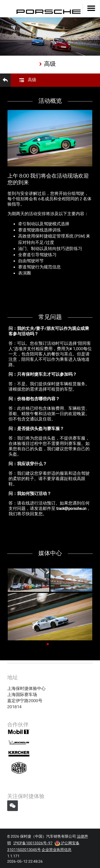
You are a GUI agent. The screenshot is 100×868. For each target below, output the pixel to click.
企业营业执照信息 (57, 841)
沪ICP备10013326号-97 (33, 834)
